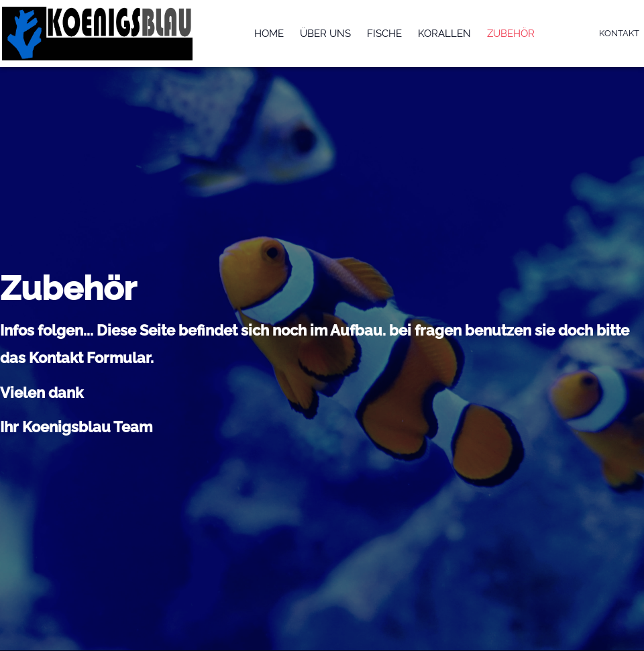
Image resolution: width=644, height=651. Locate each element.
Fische (384, 34)
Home (269, 34)
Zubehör (511, 34)
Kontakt (619, 33)
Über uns (325, 34)
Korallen (444, 34)
